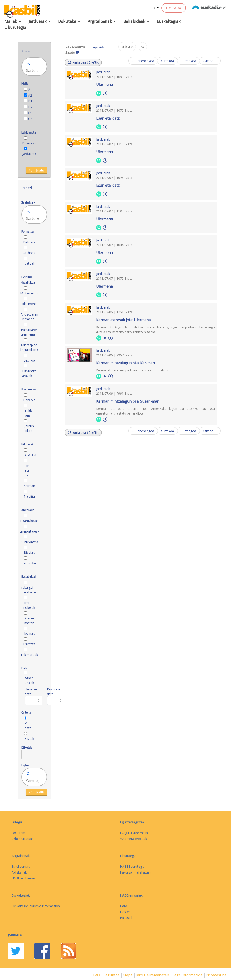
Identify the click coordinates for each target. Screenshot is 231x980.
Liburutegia (15, 27)
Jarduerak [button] (40, 21)
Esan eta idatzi (108, 118)
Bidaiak (29, 552)
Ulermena (104, 85)
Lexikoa (29, 360)
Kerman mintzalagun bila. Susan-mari (128, 401)
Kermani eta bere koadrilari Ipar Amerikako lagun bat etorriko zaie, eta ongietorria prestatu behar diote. (155, 411)
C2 (30, 119)
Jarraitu (15, 935)
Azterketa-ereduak (133, 839)
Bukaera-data (54, 692)
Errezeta (29, 644)
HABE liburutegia (132, 866)
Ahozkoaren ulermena (29, 317)
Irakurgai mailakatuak (29, 590)
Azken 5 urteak (31, 680)
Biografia (29, 563)
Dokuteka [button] (69, 21)
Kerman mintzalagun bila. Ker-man (125, 363)
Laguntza (112, 975)
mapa (128, 975)
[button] (83, 62)
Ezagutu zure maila (134, 833)
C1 (30, 113)
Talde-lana (29, 413)
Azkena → (210, 61)
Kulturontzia (29, 542)
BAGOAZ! (29, 455)
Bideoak (29, 242)
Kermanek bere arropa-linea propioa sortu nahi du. (133, 370)
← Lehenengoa (143, 61)
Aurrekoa (167, 61)
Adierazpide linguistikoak (29, 347)
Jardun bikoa (29, 428)
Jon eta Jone (28, 470)
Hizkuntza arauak (29, 373)
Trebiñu (29, 496)
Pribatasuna (216, 975)
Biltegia (17, 822)
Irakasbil (126, 918)
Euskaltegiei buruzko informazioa (36, 906)
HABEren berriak (23, 878)
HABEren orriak (131, 895)
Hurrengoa (188, 61)
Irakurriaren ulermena (29, 332)
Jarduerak (29, 154)
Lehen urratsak (22, 839)
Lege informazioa (188, 975)
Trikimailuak (29, 655)
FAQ (97, 975)
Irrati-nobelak (29, 605)
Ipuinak (29, 633)
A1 (30, 89)
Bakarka (29, 400)
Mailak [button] (13, 21)
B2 (30, 107)
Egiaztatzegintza (132, 822)
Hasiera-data (31, 692)
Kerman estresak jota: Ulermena (123, 320)
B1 (30, 101)
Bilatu (36, 170)
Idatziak (29, 263)
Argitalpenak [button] (102, 21)
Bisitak (29, 739)
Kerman (29, 486)
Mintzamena (29, 293)
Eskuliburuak (21, 866)
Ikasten (125, 912)
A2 (30, 95)
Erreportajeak (29, 531)
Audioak (29, 253)
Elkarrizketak (29, 521)
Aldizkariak (19, 872)
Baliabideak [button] (136, 21)
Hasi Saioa (174, 8)
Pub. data (28, 726)
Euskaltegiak (169, 21)
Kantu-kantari (29, 620)
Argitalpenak (21, 856)
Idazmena (29, 304)
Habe (124, 906)
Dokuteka (29, 143)
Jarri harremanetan (153, 975)
